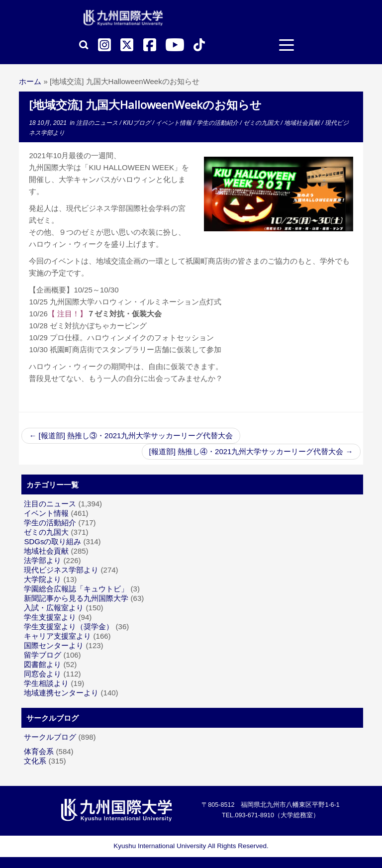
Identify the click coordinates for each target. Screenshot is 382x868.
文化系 (35, 761)
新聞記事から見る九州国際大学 (76, 598)
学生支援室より (50, 617)
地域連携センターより (61, 693)
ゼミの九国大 (262, 123)
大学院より (43, 579)
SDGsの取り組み (52, 541)
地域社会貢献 (303, 123)
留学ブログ (43, 655)
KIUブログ (138, 123)
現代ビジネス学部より (61, 570)
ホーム (30, 81)
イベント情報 (174, 123)
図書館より (43, 664)
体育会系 (39, 751)
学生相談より (46, 683)
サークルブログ (50, 737)
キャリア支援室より (57, 636)
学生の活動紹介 (218, 123)
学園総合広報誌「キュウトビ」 (76, 589)
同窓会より (43, 674)
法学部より (43, 560)
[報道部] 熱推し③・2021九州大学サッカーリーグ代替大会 (131, 435)
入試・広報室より (54, 608)
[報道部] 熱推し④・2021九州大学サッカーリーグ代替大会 (251, 451)
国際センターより (54, 645)
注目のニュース (98, 123)
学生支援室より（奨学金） (69, 627)
